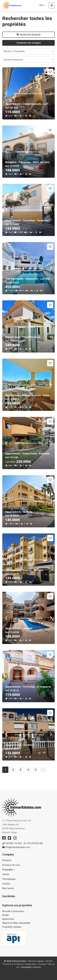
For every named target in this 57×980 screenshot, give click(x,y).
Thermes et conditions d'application (20, 964)
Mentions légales (36, 961)
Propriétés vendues (12, 927)
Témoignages (9, 879)
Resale (6, 915)
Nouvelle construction (13, 911)
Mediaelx (37, 967)
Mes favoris (8, 888)
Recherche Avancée (29, 35)
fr (42, 5)
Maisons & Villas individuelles (16, 923)
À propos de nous (11, 865)
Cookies (42, 964)
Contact (6, 884)
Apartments (8, 919)
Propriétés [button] (9, 870)
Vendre (6, 874)
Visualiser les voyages (29, 43)
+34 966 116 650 (12, 843)
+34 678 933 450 (33, 843)
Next (51, 93)
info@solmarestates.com (16, 847)
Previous (6, 93)
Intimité (49, 961)
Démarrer (7, 860)
